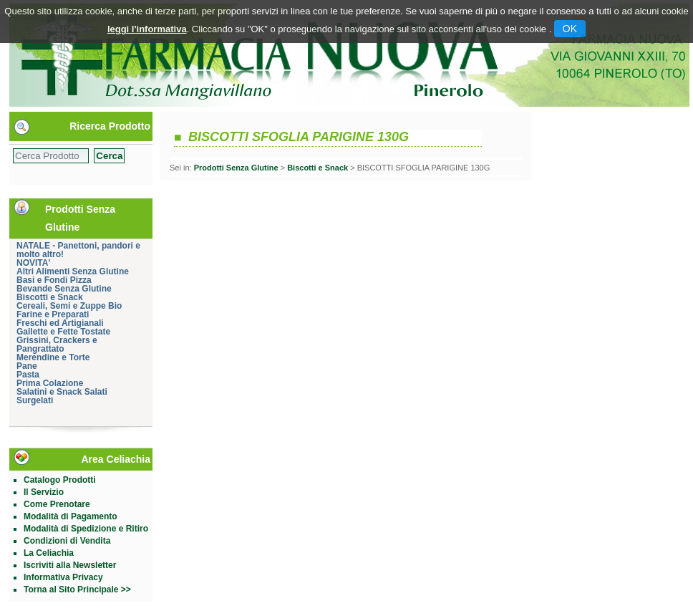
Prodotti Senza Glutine (236, 168)
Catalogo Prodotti (60, 480)
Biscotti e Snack (50, 297)
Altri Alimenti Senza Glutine (73, 271)
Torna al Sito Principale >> (77, 589)
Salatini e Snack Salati (62, 392)
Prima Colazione (50, 383)
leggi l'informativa (147, 29)
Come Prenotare (57, 504)
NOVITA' (33, 263)
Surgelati (35, 400)
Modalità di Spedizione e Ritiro (86, 529)
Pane (27, 366)
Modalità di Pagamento (71, 516)
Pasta (28, 375)
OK (570, 29)
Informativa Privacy (63, 577)
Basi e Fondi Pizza (54, 280)
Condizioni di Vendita (67, 541)
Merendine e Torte (53, 357)
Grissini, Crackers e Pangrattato (57, 345)
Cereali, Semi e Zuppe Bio (69, 306)
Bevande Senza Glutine (64, 289)
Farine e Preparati (53, 314)
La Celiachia (49, 553)
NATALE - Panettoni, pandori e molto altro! (78, 250)
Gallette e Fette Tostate (63, 332)
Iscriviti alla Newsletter (70, 565)
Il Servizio (44, 492)
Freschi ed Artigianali (60, 323)
